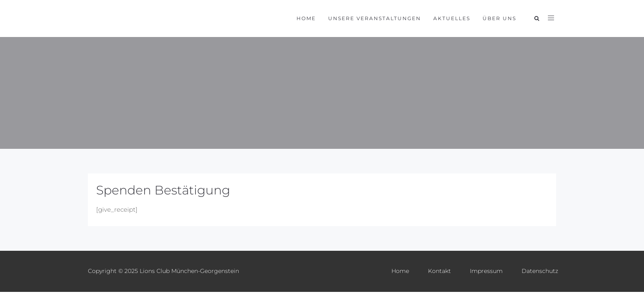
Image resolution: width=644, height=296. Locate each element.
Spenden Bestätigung (163, 190)
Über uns (499, 18)
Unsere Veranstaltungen (375, 18)
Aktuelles (452, 18)
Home (306, 18)
